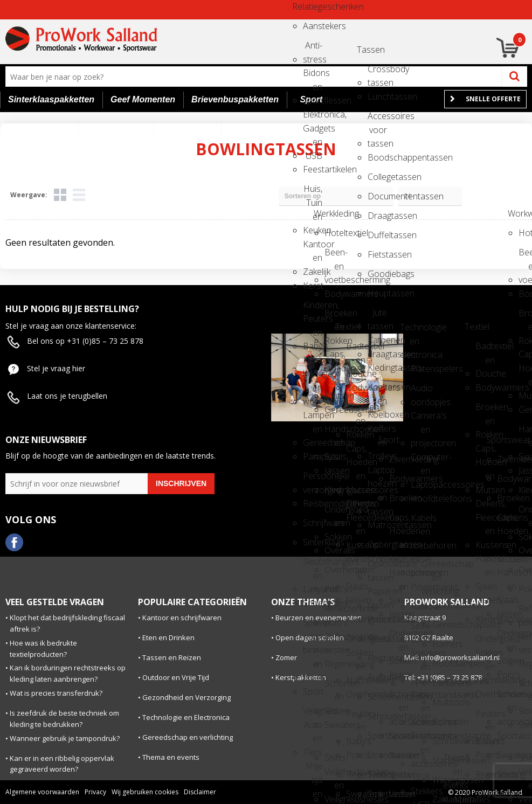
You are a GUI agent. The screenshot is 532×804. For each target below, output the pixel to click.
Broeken (399, 498)
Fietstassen (377, 254)
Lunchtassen (377, 96)
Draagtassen (377, 216)
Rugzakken (377, 677)
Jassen (334, 470)
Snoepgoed (313, 603)
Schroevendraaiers (442, 741)
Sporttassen (377, 736)
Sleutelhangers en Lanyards (313, 565)
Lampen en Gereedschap (313, 418)
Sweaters (334, 725)
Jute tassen (377, 316)
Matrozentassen (377, 525)
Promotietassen (377, 619)
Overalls (334, 550)
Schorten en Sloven (334, 687)
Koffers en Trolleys (377, 432)
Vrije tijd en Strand (313, 769)
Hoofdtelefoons (420, 498)
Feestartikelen (313, 169)
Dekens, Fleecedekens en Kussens (356, 507)
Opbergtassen (377, 544)
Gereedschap (334, 410)
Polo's (334, 589)
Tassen (367, 50)
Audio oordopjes (420, 391)
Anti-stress (313, 49)
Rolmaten (442, 722)
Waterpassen (442, 780)
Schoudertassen (377, 716)
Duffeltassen (377, 235)
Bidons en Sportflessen (313, 76)
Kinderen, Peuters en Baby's (313, 309)
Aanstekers (313, 26)
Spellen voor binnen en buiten (313, 626)
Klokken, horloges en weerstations (313, 363)
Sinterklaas (313, 542)
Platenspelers (420, 369)
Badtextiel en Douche (356, 349)
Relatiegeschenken (302, 6)
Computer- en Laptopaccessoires (420, 460)
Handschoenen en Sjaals (334, 432)
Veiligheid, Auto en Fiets (313, 714)
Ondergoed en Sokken (334, 513)
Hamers (442, 644)
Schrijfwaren (313, 523)
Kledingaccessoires (334, 490)
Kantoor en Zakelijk (313, 248)
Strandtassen (377, 755)
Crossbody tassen (377, 72)
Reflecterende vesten (334, 640)
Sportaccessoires (399, 736)
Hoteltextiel (334, 233)
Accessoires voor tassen (377, 119)
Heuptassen (377, 293)
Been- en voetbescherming (334, 256)
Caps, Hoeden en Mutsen (334, 358)
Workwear (517, 213)
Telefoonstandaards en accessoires (420, 739)
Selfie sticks (420, 629)
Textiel (345, 327)
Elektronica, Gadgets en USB (313, 118)
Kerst (313, 286)
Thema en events (453, 761)
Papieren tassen (377, 595)
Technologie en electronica (410, 331)
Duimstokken (442, 605)
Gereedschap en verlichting (431, 567)
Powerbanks (420, 587)
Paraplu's (313, 456)
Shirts (399, 774)
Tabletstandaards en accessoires (420, 698)
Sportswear (496, 440)
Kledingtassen (377, 368)
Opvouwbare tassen (377, 567)
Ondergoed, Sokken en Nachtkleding (356, 642)
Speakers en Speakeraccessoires (420, 657)
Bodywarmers (334, 294)
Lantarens (442, 683)
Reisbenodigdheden (313, 503)
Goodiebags (377, 274)
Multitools (442, 702)
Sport (313, 691)
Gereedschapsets (442, 625)
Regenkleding (334, 664)
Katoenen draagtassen (377, 344)
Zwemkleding (399, 459)
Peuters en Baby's (356, 717)
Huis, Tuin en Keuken (313, 192)
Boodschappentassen (377, 157)
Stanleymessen (442, 760)
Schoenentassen (377, 697)
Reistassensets (377, 658)
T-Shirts (334, 748)
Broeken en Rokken (334, 317)
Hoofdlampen (442, 663)
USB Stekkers (420, 781)
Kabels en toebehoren (420, 521)
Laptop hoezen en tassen (377, 473)
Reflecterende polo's (334, 612)
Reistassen (377, 639)
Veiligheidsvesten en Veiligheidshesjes (334, 775)
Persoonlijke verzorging (313, 479)
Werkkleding (323, 213)
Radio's (420, 606)
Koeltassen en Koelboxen (377, 390)
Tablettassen (377, 774)
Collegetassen (377, 177)
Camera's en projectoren (420, 419)
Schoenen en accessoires (399, 698)
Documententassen (377, 196)
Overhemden (334, 570)
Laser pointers (420, 562)
